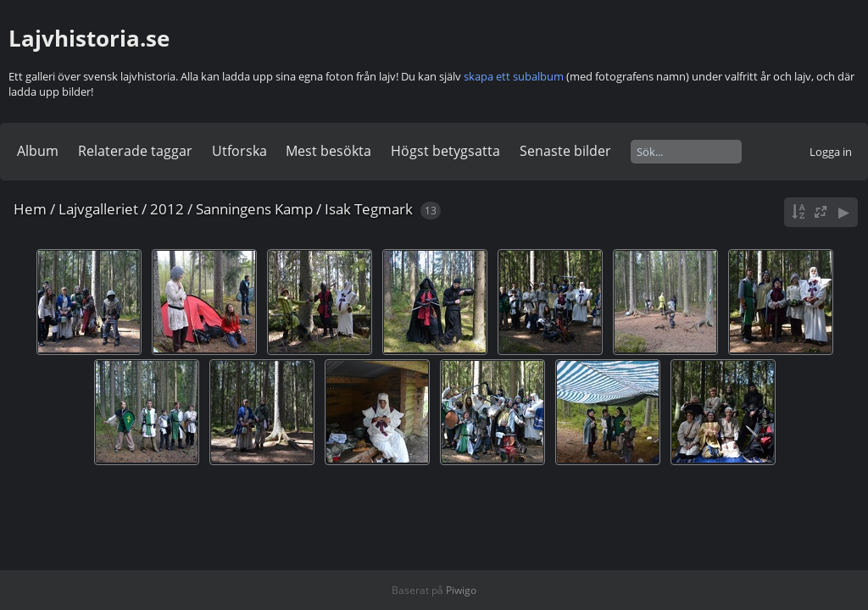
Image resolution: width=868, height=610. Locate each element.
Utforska (239, 151)
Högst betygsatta (445, 151)
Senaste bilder (565, 151)
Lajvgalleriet (98, 209)
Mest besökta (328, 151)
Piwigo (461, 590)
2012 (167, 209)
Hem (30, 209)
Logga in (831, 152)
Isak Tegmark (369, 209)
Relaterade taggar (135, 151)
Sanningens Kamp (254, 209)
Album (38, 151)
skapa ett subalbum (514, 76)
